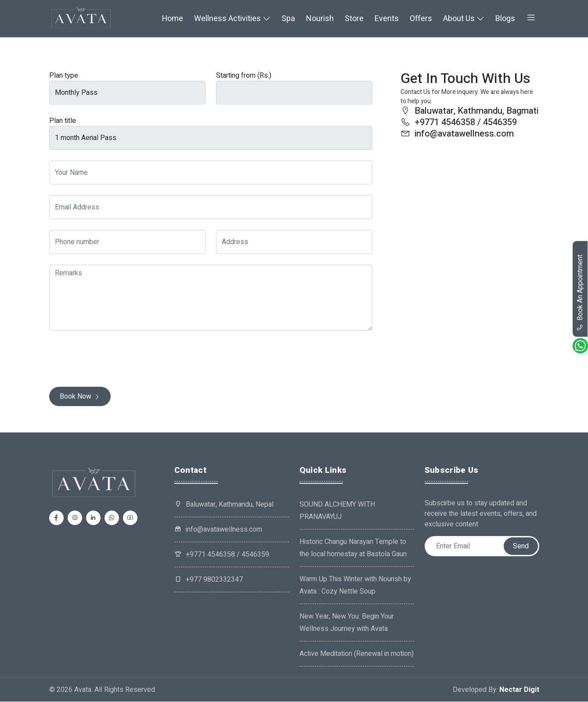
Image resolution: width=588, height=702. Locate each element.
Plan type (64, 76)
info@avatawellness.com (218, 530)
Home (173, 19)
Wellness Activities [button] (232, 19)
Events (387, 19)
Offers (421, 19)
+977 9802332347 (209, 580)
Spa (288, 19)
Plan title (63, 122)
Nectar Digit (519, 690)
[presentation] (116, 360)
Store (354, 19)
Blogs (505, 19)
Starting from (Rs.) (244, 76)
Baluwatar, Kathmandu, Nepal (230, 505)
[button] (531, 19)
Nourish (320, 19)
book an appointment (580, 293)
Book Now (80, 397)
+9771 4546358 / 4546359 (222, 555)
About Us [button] (464, 19)
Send (521, 547)
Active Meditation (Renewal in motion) (357, 654)
